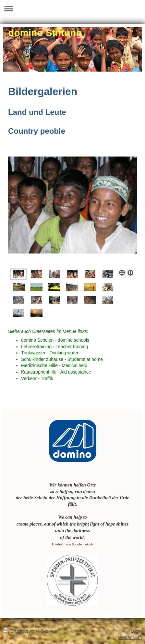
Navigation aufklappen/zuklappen (72, 9)
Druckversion (21, 631)
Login (136, 631)
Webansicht (130, 637)
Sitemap (49, 631)
